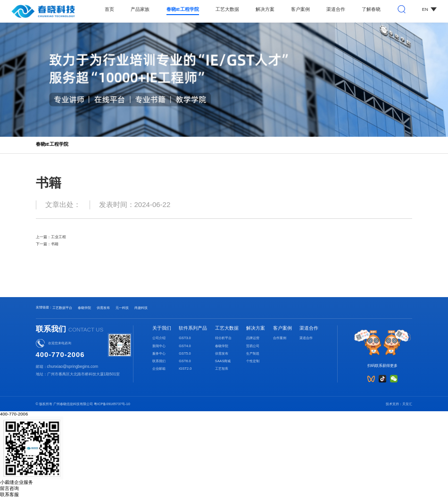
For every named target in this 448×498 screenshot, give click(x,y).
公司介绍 (159, 338)
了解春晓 (371, 9)
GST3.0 (185, 338)
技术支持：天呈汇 (399, 404)
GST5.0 (185, 353)
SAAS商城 (223, 361)
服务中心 (159, 353)
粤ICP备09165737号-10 (112, 404)
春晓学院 (84, 308)
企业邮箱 (159, 369)
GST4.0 (185, 346)
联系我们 (159, 361)
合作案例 (280, 338)
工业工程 (58, 237)
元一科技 (122, 308)
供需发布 (103, 308)
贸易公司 (253, 346)
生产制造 (253, 353)
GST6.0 (185, 361)
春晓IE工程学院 (183, 9)
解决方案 (265, 9)
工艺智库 (222, 369)
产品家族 (140, 9)
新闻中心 (159, 346)
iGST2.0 (185, 369)
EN (429, 9)
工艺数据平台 (62, 308)
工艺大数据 (227, 9)
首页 (109, 9)
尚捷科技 (141, 308)
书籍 (55, 244)
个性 (249, 361)
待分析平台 (223, 338)
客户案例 (300, 9)
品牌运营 (253, 338)
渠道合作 (336, 9)
